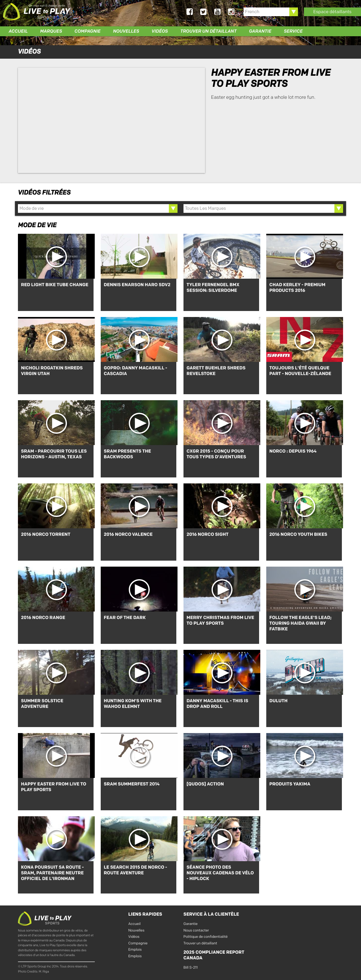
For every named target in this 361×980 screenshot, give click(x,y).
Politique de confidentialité (206, 936)
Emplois (135, 949)
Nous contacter (196, 930)
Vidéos (160, 31)
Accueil (18, 31)
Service (293, 31)
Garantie (260, 31)
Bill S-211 (191, 967)
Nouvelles (126, 31)
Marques (51, 31)
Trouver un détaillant (208, 31)
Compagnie (87, 31)
